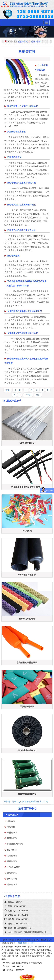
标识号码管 (12, 850)
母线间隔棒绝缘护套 (27, 794)
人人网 (45, 801)
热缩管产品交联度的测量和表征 (21, 205)
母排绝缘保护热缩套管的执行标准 (22, 333)
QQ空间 (21, 801)
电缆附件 (11, 827)
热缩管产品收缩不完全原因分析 (21, 230)
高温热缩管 (12, 856)
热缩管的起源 (13, 256)
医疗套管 (11, 821)
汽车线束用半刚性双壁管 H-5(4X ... (27, 487)
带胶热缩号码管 (27, 707)
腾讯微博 (37, 801)
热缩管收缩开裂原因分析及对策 (21, 183)
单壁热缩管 (12, 833)
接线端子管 (12, 879)
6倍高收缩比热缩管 (27, 575)
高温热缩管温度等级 (16, 132)
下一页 (28, 395)
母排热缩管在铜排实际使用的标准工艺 (24, 311)
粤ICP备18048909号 (26, 943)
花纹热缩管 (12, 884)
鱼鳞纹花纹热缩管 (27, 619)
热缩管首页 (23, 42)
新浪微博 (29, 801)
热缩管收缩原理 (14, 157)
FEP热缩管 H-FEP (27, 443)
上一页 (18, 390)
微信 (14, 801)
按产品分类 (13, 815)
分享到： (8, 801)
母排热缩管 (12, 861)
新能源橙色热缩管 (15, 844)
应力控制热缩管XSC (27, 750)
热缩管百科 (36, 42)
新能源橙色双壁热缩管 (27, 663)
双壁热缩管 (12, 838)
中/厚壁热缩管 (13, 867)
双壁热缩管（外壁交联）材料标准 (22, 106)
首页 (8, 390)
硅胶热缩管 (12, 873)
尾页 (38, 395)
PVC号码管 (27, 531)
